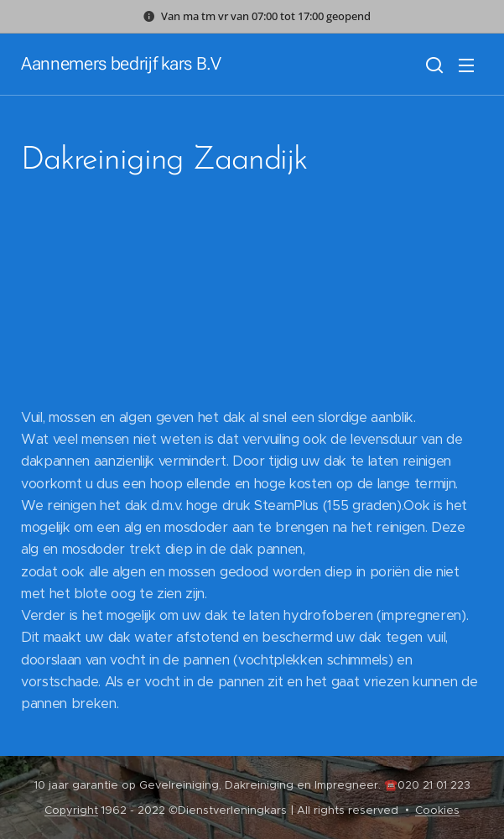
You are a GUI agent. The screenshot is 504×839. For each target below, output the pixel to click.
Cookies (437, 810)
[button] (433, 65)
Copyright (71, 810)
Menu (466, 65)
